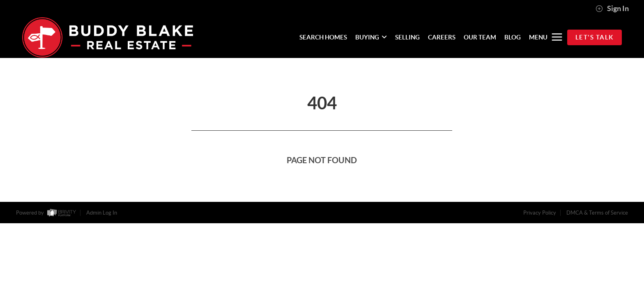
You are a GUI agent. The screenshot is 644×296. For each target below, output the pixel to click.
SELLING (407, 37)
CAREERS (442, 37)
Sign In (612, 9)
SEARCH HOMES (323, 37)
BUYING (371, 37)
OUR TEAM (480, 37)
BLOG (513, 37)
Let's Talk (595, 37)
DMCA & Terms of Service (597, 213)
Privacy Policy (540, 213)
